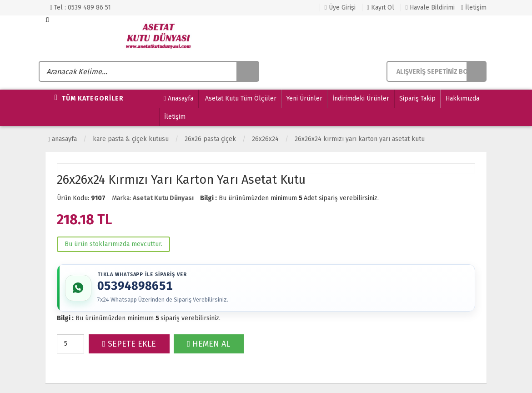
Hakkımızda (462, 98)
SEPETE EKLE (129, 345)
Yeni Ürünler (304, 98)
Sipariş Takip (417, 98)
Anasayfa (178, 99)
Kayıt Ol (381, 8)
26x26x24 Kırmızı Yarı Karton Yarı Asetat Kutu (360, 139)
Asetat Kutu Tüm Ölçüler (240, 98)
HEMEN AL (209, 345)
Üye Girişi (340, 8)
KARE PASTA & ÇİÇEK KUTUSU (131, 139)
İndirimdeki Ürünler (361, 98)
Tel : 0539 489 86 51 (80, 8)
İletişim (474, 8)
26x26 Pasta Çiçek (210, 139)
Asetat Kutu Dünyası (163, 198)
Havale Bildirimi (430, 8)
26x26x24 (265, 139)
